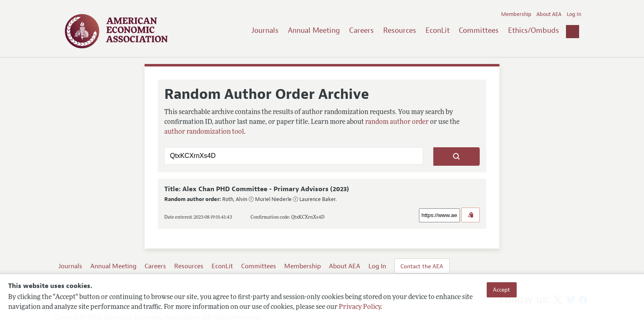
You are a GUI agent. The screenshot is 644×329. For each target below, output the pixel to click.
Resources (400, 30)
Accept (501, 290)
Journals (265, 30)
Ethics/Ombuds (534, 30)
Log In (574, 14)
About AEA (549, 14)
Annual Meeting (314, 30)
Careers (361, 30)
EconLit (438, 30)
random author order (397, 122)
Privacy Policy (360, 307)
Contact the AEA (422, 266)
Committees (479, 30)
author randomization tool (204, 132)
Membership (516, 14)
